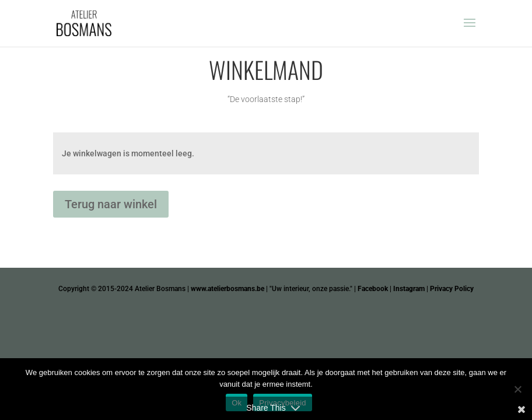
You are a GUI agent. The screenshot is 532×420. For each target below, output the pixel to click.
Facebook (373, 289)
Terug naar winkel (111, 204)
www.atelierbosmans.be (228, 289)
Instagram (409, 289)
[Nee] (517, 389)
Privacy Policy (452, 289)
